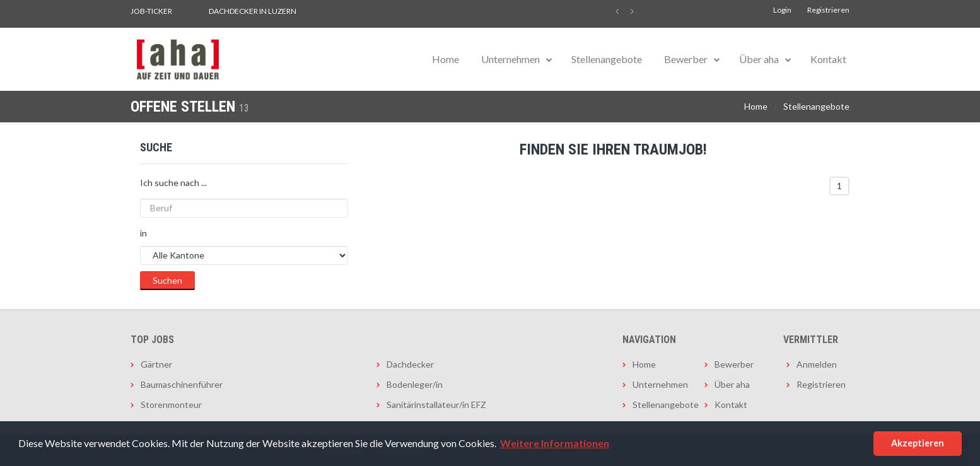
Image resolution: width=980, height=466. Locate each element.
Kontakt (828, 59)
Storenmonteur (171, 405)
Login (782, 10)
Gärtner (156, 364)
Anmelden (817, 364)
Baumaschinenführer (182, 384)
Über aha (759, 59)
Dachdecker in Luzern (253, 11)
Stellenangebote (607, 59)
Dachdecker (410, 364)
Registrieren (828, 10)
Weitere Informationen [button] (555, 443)
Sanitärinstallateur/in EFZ (436, 405)
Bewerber (686, 59)
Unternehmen (510, 59)
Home (446, 59)
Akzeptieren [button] (918, 443)
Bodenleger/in (415, 384)
